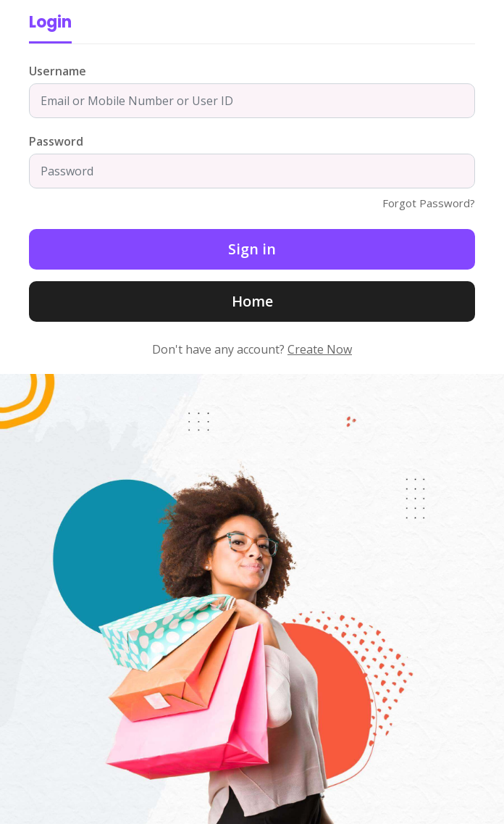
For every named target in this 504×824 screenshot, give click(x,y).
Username (58, 71)
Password (56, 141)
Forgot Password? (429, 203)
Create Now (320, 349)
